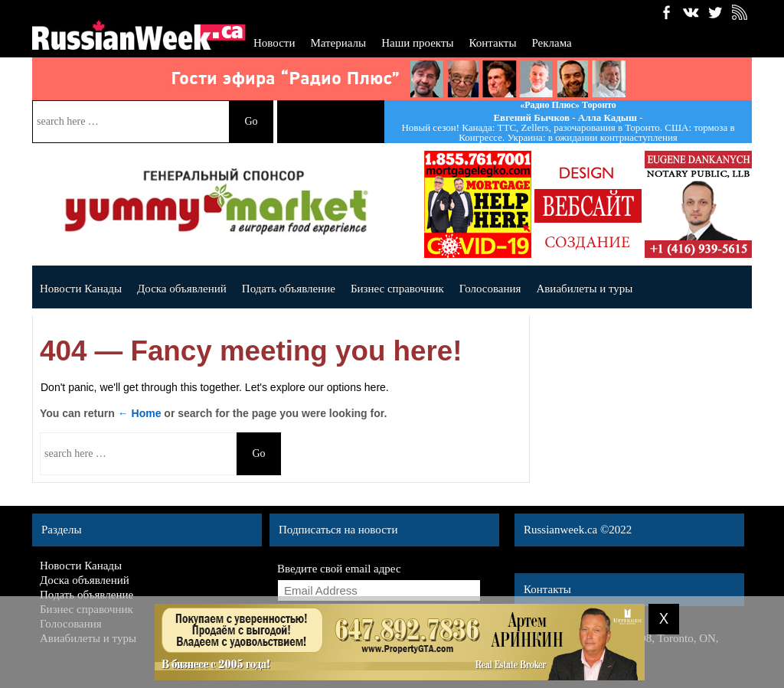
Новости (274, 43)
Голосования (490, 289)
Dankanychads (698, 204)
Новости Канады (81, 289)
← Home (140, 413)
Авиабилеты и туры (584, 289)
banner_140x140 (588, 204)
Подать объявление (289, 289)
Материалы (338, 43)
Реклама (551, 43)
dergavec (478, 204)
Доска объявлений (182, 289)
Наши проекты (417, 43)
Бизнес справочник (397, 289)
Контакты (493, 43)
